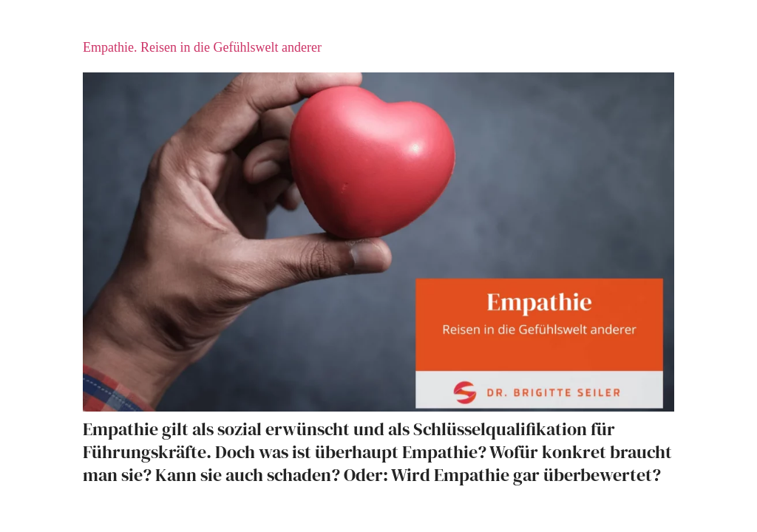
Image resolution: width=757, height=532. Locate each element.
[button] (33, 499)
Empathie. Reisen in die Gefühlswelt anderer (202, 47)
